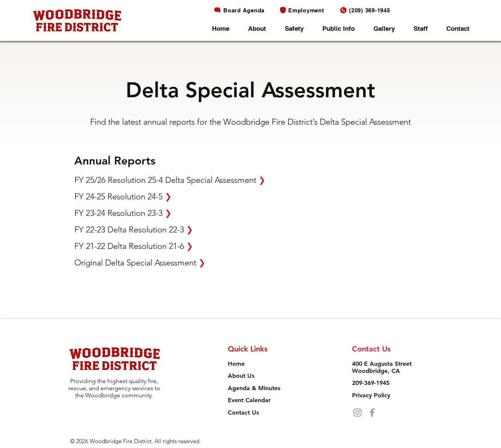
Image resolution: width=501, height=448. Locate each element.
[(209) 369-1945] (367, 10)
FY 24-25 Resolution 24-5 (123, 197)
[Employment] (304, 10)
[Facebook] (372, 413)
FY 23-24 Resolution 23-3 (123, 213)
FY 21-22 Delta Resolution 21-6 (134, 246)
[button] (261, 29)
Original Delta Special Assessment (140, 263)
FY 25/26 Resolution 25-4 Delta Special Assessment (170, 180)
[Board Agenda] (241, 10)
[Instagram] (357, 413)
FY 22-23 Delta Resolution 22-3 (134, 230)
